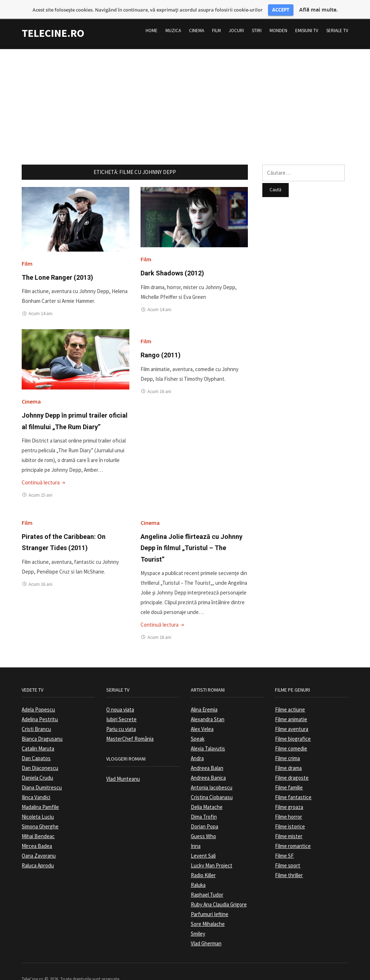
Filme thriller (289, 861)
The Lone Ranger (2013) (57, 263)
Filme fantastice (293, 783)
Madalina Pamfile (40, 793)
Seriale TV (337, 16)
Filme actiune (290, 695)
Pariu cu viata (121, 715)
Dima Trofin (204, 803)
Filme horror (289, 803)
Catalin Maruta (38, 734)
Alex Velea (202, 715)
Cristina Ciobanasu (212, 783)
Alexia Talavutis (208, 734)
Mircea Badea (37, 832)
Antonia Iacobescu (212, 773)
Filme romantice (293, 832)
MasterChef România (130, 725)
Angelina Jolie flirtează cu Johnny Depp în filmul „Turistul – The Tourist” (192, 534)
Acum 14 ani (40, 299)
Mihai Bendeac (38, 822)
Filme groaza (289, 793)
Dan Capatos (36, 744)
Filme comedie (291, 734)
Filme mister (289, 822)
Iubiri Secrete (121, 705)
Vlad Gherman (206, 929)
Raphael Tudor (207, 881)
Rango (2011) (161, 341)
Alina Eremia (204, 695)
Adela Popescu (38, 695)
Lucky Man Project (212, 851)
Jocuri (236, 16)
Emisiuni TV (307, 16)
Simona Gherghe (40, 812)
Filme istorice (290, 812)
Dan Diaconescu (40, 754)
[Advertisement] (185, 86)
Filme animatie (291, 705)
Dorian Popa (205, 812)
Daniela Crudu (37, 764)
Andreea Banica (208, 764)
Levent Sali (203, 842)
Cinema (197, 16)
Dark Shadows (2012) (172, 259)
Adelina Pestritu (40, 705)
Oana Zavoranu (39, 842)
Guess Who (203, 822)
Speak (198, 725)
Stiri (257, 16)
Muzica (173, 16)
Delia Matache (207, 793)
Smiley (198, 920)
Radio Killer (203, 861)
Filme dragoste (292, 764)
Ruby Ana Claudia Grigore (219, 890)
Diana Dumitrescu (42, 773)
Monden (278, 16)
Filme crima (287, 744)
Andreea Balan (207, 754)
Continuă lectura (44, 468)
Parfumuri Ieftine (210, 900)
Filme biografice (293, 725)
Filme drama (288, 754)
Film (216, 16)
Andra (197, 744)
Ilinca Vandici (36, 783)
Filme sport (288, 851)
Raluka (198, 871)
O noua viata (120, 695)
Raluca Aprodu (38, 851)
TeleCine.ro (53, 19)
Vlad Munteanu (123, 765)
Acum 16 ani (159, 377)
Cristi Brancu (36, 715)
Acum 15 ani (40, 481)
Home (152, 16)
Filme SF (284, 842)
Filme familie (289, 773)
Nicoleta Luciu (38, 803)
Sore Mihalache (208, 910)
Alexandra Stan (208, 705)
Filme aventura (292, 715)
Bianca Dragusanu (42, 725)
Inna (196, 832)
